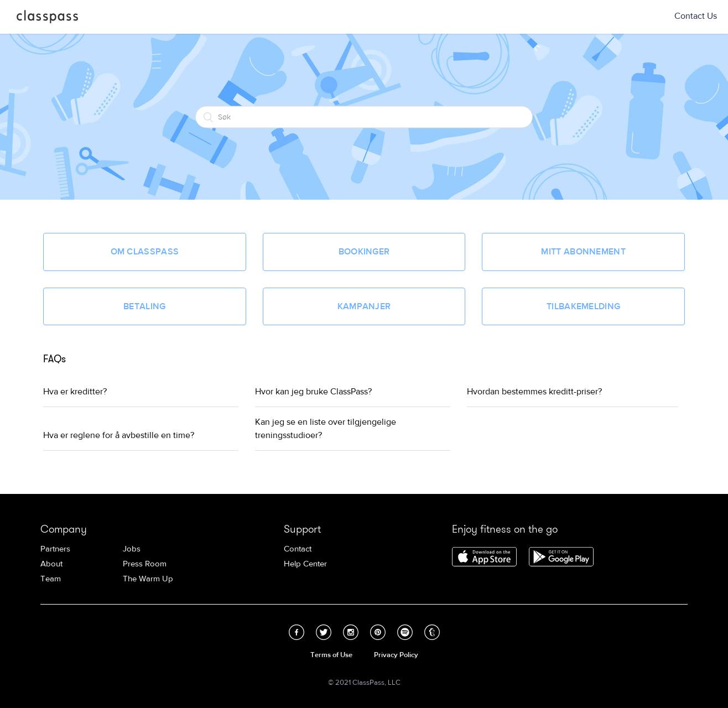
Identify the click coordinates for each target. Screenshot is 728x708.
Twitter (324, 632)
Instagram (351, 632)
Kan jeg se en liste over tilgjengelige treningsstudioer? (326, 429)
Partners (55, 549)
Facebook (297, 632)
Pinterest (378, 632)
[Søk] (364, 117)
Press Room (145, 564)
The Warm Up (148, 579)
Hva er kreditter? (75, 392)
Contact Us (696, 16)
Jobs (132, 549)
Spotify (405, 632)
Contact (298, 549)
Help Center (305, 564)
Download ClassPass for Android (561, 558)
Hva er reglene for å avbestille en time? (119, 435)
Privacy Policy (396, 655)
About (51, 564)
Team (51, 579)
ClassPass (47, 19)
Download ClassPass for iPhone (484, 558)
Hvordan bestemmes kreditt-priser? (534, 392)
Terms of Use (331, 655)
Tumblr (432, 632)
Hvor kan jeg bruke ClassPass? (313, 392)
